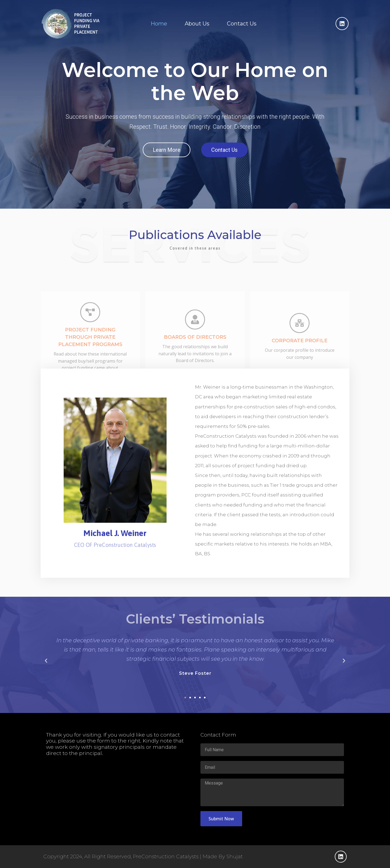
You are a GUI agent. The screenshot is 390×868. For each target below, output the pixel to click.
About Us (197, 24)
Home (159, 24)
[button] (46, 661)
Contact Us (242, 24)
